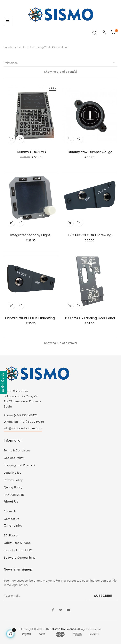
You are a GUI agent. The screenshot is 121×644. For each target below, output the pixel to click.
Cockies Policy (14, 458)
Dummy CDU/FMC (31, 152)
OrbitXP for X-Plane (17, 543)
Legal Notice (13, 473)
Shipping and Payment (19, 465)
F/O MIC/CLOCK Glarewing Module (90, 236)
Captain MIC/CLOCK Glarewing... (31, 318)
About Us (10, 512)
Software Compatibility (19, 558)
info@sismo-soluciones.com (23, 428)
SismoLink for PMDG (18, 550)
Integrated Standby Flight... (31, 235)
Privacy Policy (13, 480)
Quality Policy (13, 488)
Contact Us (11, 519)
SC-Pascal (11, 536)
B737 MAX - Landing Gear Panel (90, 318)
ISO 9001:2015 (14, 495)
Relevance (60, 63)
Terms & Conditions (17, 451)
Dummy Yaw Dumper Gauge (90, 152)
